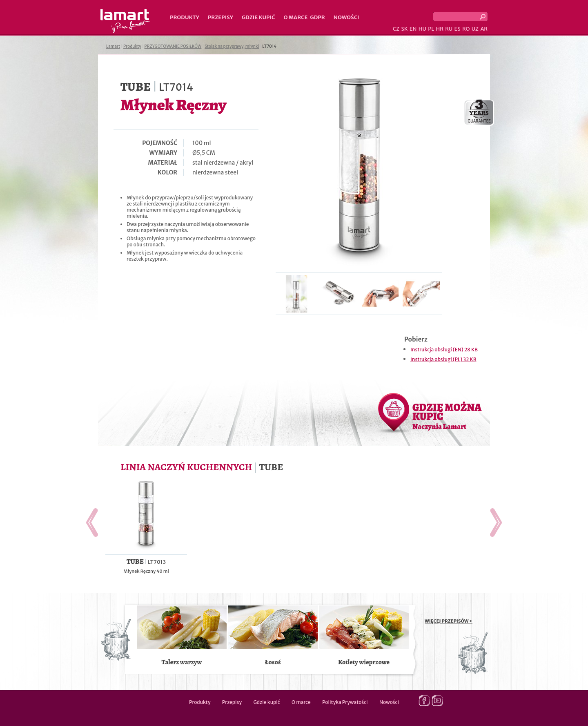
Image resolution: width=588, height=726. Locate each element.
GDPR (317, 17)
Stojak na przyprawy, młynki (232, 46)
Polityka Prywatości (345, 702)
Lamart (125, 21)
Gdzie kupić (258, 17)
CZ (396, 29)
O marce (295, 17)
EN (413, 29)
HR (439, 29)
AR (484, 29)
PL (431, 29)
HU (422, 29)
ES (458, 29)
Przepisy (220, 17)
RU (449, 29)
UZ (475, 29)
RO (466, 29)
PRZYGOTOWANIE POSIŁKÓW (173, 46)
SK (404, 29)
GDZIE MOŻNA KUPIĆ (447, 416)
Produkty (185, 17)
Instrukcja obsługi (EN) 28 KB (444, 350)
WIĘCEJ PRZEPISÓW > (449, 621)
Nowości (346, 17)
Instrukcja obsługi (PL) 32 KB (443, 359)
